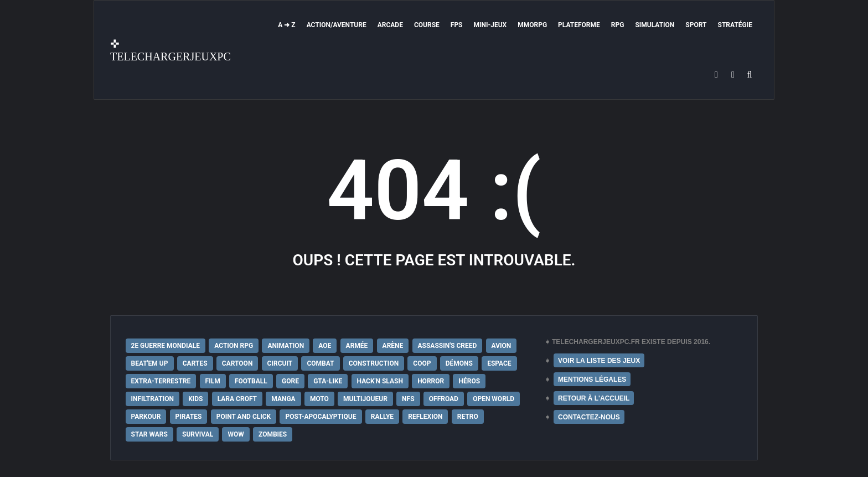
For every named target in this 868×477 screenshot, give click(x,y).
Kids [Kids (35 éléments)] (195, 399)
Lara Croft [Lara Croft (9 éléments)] (237, 399)
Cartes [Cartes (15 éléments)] (195, 363)
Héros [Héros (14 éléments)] (469, 381)
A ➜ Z (286, 25)
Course (427, 25)
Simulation (655, 25)
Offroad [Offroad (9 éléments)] (444, 399)
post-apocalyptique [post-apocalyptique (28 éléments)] (321, 417)
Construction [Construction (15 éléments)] (374, 363)
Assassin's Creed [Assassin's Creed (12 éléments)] (448, 346)
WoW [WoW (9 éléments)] (236, 434)
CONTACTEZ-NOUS (589, 417)
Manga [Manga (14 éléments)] (283, 399)
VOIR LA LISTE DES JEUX (599, 361)
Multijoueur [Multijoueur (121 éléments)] (365, 399)
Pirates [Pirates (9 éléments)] (189, 417)
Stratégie (735, 25)
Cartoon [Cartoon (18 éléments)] (237, 363)
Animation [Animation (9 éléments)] (286, 346)
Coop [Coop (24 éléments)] (422, 363)
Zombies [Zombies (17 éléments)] (273, 434)
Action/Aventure (337, 25)
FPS (457, 25)
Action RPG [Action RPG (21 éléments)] (234, 346)
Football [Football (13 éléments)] (251, 381)
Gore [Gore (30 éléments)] (290, 381)
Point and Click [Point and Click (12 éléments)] (244, 417)
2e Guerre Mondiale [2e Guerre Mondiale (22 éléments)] (166, 346)
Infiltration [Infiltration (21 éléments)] (153, 399)
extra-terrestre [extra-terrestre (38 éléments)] (161, 381)
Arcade (390, 25)
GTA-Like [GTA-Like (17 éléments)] (328, 381)
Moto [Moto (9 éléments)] (319, 399)
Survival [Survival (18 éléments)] (198, 434)
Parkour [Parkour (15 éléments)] (146, 417)
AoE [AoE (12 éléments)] (325, 346)
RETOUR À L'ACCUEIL (594, 398)
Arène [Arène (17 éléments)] (393, 346)
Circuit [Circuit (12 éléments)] (280, 363)
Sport (696, 25)
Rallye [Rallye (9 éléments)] (382, 417)
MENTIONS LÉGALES (592, 379)
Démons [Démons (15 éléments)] (459, 363)
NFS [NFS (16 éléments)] (408, 399)
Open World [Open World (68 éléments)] (494, 399)
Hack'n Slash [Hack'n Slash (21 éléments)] (380, 381)
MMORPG (532, 25)
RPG (618, 25)
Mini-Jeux (490, 25)
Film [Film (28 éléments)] (213, 381)
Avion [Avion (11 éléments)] (502, 346)
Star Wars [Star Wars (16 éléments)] (149, 434)
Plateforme (579, 25)
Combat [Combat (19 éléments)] (320, 363)
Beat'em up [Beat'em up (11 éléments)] (150, 363)
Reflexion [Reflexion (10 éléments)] (425, 417)
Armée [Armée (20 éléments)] (357, 346)
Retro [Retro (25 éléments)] (468, 417)
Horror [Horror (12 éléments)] (431, 381)
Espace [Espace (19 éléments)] (499, 363)
